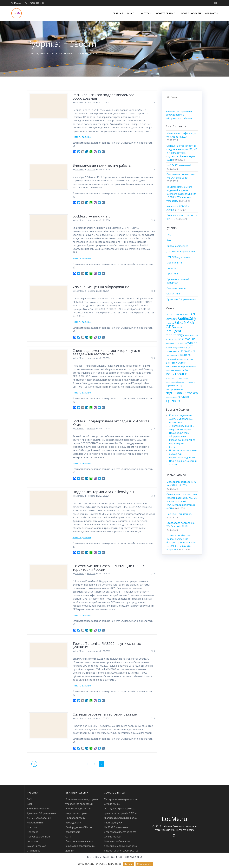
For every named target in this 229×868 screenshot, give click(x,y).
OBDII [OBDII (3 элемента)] (177, 343)
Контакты (211, 13)
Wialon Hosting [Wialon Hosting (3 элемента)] (171, 348)
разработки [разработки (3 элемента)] (170, 386)
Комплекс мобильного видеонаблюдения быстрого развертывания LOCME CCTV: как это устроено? (181, 194)
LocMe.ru (80, 102)
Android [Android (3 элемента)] (176, 315)
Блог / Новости (191, 13)
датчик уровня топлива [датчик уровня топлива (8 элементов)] (176, 364)
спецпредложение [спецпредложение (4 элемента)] (174, 389)
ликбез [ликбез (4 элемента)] (185, 370)
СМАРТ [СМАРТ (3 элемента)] (168, 355)
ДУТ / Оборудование (178, 257)
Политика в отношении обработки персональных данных (80, 846)
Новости (91, 102)
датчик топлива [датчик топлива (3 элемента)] (187, 359)
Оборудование (165, 13)
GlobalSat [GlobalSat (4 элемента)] (170, 323)
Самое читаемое (176, 288)
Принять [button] (128, 864)
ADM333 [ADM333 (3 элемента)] (169, 315)
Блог (169, 240)
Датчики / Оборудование (181, 252)
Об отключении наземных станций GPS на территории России (109, 568)
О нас (131, 13)
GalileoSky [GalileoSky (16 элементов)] (187, 318)
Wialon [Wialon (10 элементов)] (192, 343)
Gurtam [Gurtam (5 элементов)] (178, 327)
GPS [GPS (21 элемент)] (170, 327)
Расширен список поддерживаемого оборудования (103, 96)
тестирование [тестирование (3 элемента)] (171, 397)
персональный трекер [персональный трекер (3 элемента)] (175, 382)
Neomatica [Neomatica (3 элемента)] (170, 343)
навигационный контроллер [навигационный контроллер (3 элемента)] (177, 378)
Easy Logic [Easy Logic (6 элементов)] (172, 319)
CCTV (172, 447)
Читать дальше (82, 137)
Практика (172, 274)
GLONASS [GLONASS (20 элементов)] (185, 322)
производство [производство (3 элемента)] (190, 382)
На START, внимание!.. (179, 165)
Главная (118, 13)
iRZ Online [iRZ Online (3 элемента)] (173, 339)
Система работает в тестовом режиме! (105, 714)
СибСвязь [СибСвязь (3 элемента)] (175, 355)
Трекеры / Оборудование (181, 299)
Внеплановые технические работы (102, 165)
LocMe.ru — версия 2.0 (92, 216)
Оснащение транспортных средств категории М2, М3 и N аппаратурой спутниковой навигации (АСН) (182, 153)
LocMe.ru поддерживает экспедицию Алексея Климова (111, 423)
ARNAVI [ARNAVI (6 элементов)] (184, 314)
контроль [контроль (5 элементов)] (183, 366)
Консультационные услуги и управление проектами (181, 419)
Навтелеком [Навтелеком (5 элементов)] (172, 351)
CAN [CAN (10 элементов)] (192, 314)
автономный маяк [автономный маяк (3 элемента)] (173, 359)
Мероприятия (174, 263)
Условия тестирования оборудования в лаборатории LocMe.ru (179, 115)
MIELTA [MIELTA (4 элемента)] (181, 339)
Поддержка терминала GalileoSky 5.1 (104, 492)
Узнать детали (144, 864)
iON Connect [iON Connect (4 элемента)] (189, 335)
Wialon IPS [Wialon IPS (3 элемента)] (181, 348)
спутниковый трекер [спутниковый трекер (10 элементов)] (182, 393)
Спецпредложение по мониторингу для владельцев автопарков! (106, 352)
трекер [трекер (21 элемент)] (173, 401)
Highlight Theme (185, 830)
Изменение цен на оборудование (101, 287)
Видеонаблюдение (177, 246)
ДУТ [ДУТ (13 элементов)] (189, 347)
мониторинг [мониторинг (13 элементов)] (176, 374)
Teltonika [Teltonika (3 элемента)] (183, 343)
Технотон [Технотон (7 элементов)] (186, 355)
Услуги (145, 13)
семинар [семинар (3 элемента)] (179, 386)
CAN (169, 235)
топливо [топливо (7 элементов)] (183, 397)
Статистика (173, 294)
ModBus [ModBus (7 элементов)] (190, 339)
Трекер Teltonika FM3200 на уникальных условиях (107, 645)
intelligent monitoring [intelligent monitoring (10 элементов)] (174, 333)
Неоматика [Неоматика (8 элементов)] (188, 351)
